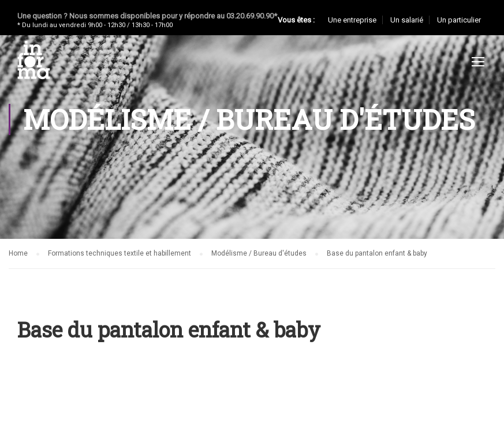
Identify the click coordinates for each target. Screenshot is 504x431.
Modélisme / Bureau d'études (259, 253)
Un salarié (407, 20)
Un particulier (459, 20)
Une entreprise (352, 20)
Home (18, 253)
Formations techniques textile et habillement (120, 253)
